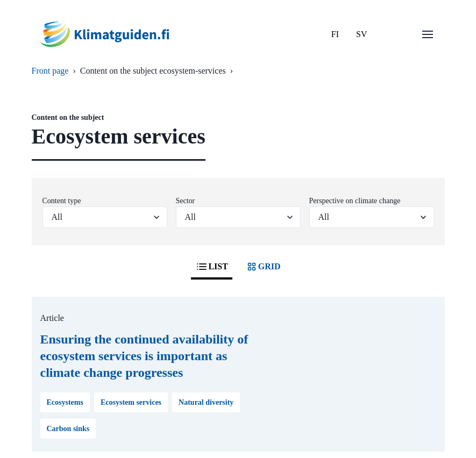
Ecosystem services (131, 402)
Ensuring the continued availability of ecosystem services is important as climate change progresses (144, 356)
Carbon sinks (68, 429)
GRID (263, 267)
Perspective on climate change (355, 201)
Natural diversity (206, 402)
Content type (62, 201)
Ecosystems (65, 402)
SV (361, 34)
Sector (186, 201)
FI (335, 34)
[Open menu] (428, 34)
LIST (211, 267)
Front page (50, 71)
